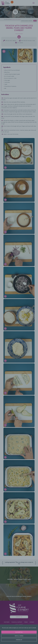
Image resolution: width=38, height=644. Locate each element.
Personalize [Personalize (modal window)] (19, 640)
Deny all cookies (19, 636)
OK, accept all (19, 632)
